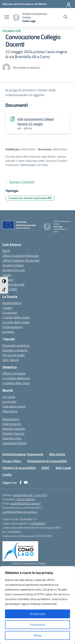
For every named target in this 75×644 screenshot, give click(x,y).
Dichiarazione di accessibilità (47, 461)
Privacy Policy (12, 461)
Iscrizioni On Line (14, 270)
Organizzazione (12, 327)
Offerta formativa (14, 373)
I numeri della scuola (16, 317)
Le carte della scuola (16, 322)
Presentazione (12, 303)
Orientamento (12, 424)
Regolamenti (11, 419)
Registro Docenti (13, 433)
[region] (37, 605)
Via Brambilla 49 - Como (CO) (30, 495)
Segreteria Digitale (15, 443)
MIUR (6, 251)
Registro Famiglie (14, 429)
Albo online (10, 411)
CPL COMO (10, 289)
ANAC (46, 468)
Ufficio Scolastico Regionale (21, 256)
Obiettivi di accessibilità (19, 468)
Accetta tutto (38, 614)
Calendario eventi (14, 406)
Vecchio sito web (13, 284)
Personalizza (38, 625)
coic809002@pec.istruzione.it (20, 512)
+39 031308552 (25, 499)
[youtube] (26, 483)
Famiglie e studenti (15, 350)
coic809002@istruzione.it (25, 503)
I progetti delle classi (16, 383)
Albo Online (57, 454)
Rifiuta (37, 635)
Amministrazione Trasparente (23, 454)
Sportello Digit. (12, 438)
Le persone (10, 312)
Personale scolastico (16, 345)
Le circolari (9, 401)
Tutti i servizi (10, 360)
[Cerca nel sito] (65, 17)
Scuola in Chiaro (13, 265)
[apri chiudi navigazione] (7, 17)
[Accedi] (69, 4)
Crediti (7, 475)
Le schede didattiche (16, 378)
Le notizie (9, 397)
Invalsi (7, 275)
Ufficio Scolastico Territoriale (21, 260)
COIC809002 (38, 523)
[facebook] (21, 483)
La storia (8, 332)
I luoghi (7, 308)
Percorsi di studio (13, 355)
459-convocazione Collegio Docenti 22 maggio (36, 121)
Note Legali (63, 468)
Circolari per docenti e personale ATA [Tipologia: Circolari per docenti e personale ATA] (30, 198)
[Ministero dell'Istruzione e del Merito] (24, 4)
